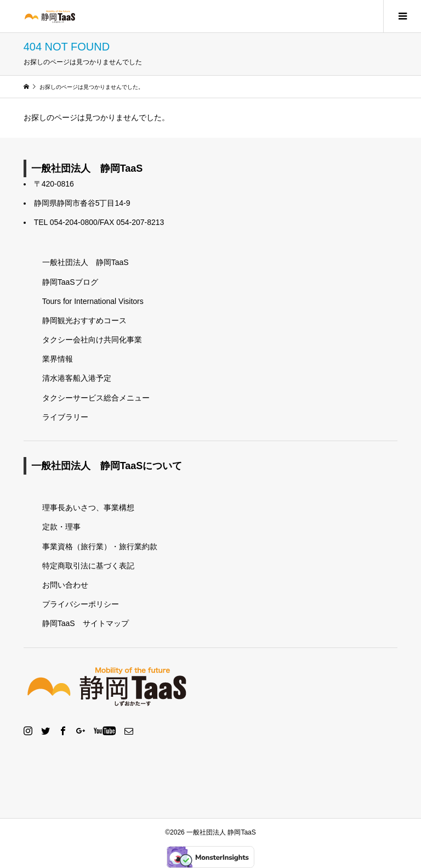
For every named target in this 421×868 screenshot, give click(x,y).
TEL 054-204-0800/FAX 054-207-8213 (99, 222)
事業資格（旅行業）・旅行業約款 (100, 546)
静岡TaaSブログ (70, 282)
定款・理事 (61, 527)
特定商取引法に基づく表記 (88, 566)
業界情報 (58, 359)
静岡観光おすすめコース (84, 320)
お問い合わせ (65, 585)
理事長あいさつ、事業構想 (88, 508)
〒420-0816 (54, 184)
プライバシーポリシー (81, 604)
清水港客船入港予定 (77, 378)
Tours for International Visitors (93, 301)
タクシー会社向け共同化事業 (92, 340)
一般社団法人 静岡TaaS (86, 262)
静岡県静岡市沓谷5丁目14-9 (82, 203)
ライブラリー (65, 417)
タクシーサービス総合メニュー (96, 398)
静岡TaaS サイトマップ (86, 623)
